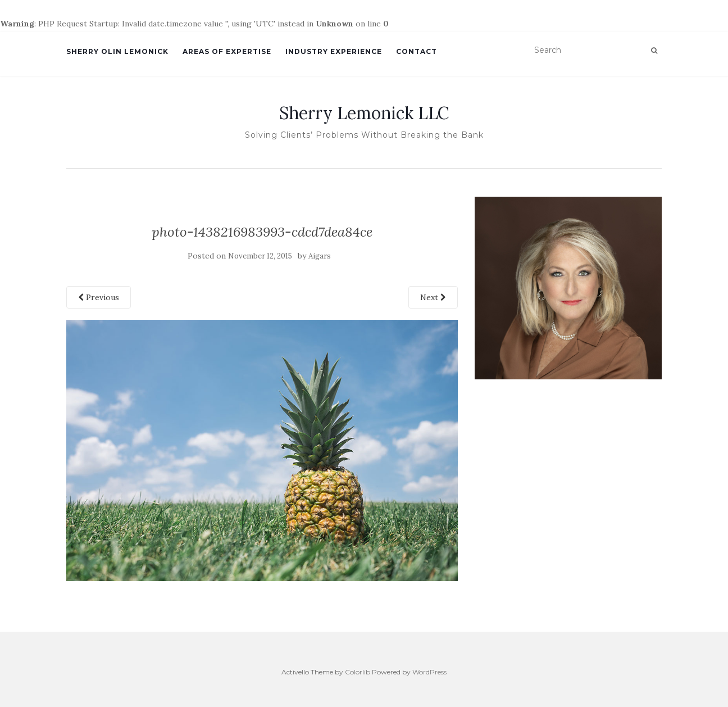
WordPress (429, 672)
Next (433, 297)
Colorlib (358, 672)
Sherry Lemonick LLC (364, 113)
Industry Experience (334, 51)
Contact (417, 51)
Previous (99, 297)
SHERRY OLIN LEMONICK (117, 51)
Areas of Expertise (227, 51)
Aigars (320, 256)
